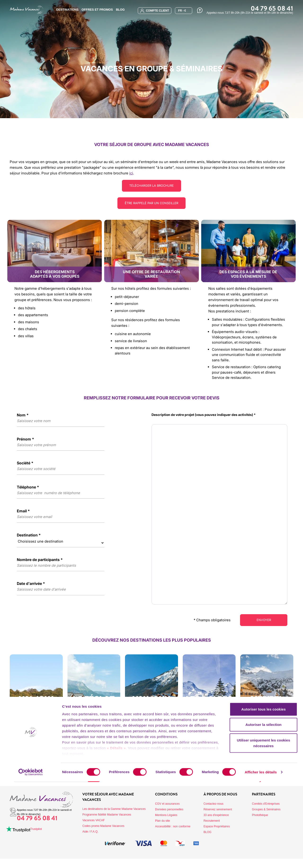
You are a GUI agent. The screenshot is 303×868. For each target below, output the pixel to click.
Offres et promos (97, 10)
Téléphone (28, 488)
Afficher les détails (261, 859)
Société (25, 463)
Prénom (25, 440)
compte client (155, 11)
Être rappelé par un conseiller (152, 203)
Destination (29, 535)
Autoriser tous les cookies (263, 796)
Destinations (67, 10)
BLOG (120, 10)
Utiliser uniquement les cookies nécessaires (263, 830)
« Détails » (116, 835)
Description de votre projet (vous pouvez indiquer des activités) (204, 415)
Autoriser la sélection (264, 811)
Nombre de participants (40, 560)
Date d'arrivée (31, 584)
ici (131, 173)
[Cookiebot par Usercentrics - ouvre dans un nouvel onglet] (31, 859)
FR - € (182, 11)
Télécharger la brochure (152, 186)
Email (23, 511)
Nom (23, 415)
